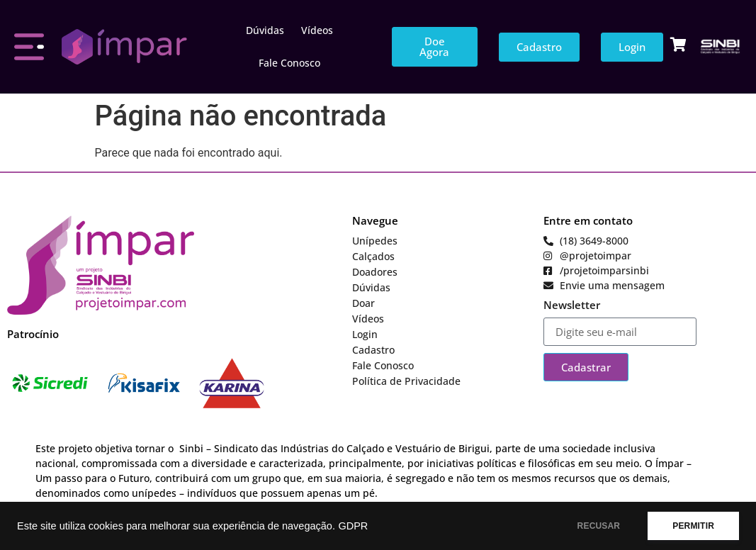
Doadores (375, 272)
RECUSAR (599, 526)
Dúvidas (265, 30)
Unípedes (375, 241)
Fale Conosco (289, 63)
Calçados (373, 256)
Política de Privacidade (406, 381)
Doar (363, 303)
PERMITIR (693, 526)
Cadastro (373, 350)
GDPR (353, 526)
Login (365, 334)
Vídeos (317, 30)
